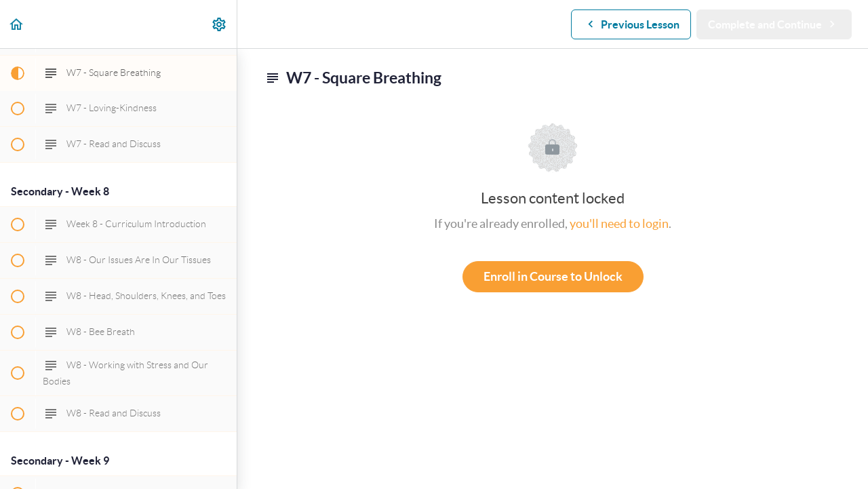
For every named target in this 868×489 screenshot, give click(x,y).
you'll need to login (619, 223)
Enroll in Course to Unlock (553, 276)
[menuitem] (220, 24)
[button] (17, 24)
